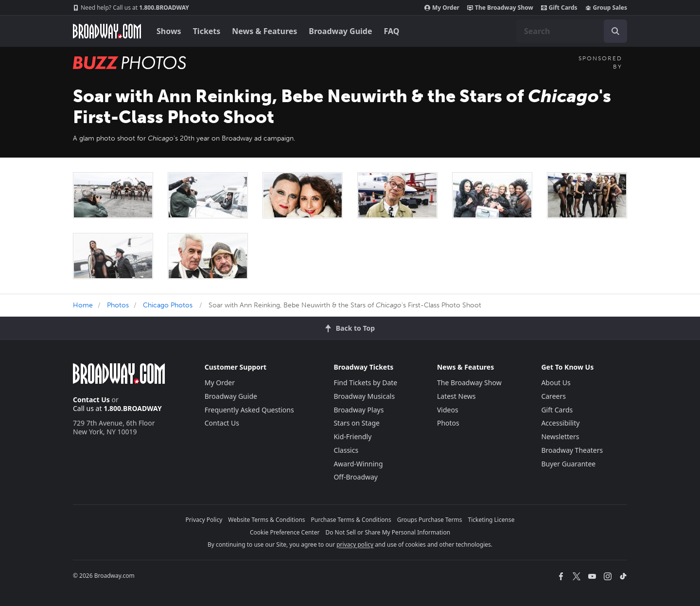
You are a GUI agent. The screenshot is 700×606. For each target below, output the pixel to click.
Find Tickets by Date (365, 383)
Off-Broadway (356, 477)
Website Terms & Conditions (266, 520)
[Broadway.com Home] (107, 31)
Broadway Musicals (364, 396)
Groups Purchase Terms (430, 520)
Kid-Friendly (352, 437)
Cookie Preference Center (285, 532)
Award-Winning (358, 464)
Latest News (456, 396)
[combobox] (572, 31)
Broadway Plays (359, 410)
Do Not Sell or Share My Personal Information (388, 532)
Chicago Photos (168, 305)
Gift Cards (559, 8)
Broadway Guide (340, 31)
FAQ (392, 31)
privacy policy (355, 544)
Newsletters (560, 437)
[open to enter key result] (615, 31)
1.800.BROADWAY (131, 8)
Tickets (207, 31)
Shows (169, 31)
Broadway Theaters (572, 450)
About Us (556, 383)
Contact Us (91, 400)
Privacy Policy (204, 520)
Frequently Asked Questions (249, 410)
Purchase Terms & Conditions (351, 520)
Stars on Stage (357, 423)
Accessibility (560, 423)
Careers (553, 396)
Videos (448, 410)
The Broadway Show (500, 8)
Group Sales (606, 8)
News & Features (264, 31)
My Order (442, 8)
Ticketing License (491, 520)
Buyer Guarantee (568, 464)
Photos (118, 305)
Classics (346, 450)
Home (83, 305)
